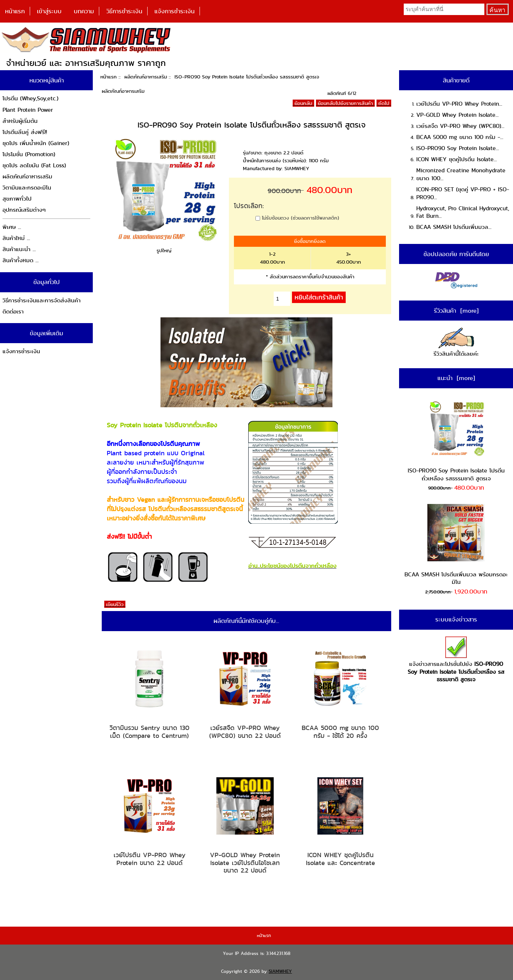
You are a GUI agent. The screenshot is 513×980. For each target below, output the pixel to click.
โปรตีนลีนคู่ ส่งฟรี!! (25, 132)
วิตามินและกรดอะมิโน (27, 188)
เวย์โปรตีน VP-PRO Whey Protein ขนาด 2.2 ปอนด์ (150, 859)
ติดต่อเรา (13, 311)
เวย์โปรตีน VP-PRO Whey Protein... (459, 104)
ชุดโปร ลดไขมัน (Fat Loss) (34, 165)
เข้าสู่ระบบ (49, 11)
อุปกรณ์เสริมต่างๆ (24, 210)
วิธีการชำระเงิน (124, 11)
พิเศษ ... (12, 227)
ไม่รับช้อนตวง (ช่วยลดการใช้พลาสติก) (301, 217)
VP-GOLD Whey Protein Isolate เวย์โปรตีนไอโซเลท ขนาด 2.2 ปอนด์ (245, 863)
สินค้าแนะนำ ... (19, 249)
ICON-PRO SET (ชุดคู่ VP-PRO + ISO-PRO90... (463, 193)
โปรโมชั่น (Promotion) (29, 154)
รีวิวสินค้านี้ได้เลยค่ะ (456, 343)
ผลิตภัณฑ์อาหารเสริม (146, 77)
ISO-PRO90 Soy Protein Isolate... (458, 148)
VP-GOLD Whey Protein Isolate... (457, 115)
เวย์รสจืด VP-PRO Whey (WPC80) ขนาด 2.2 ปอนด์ (245, 732)
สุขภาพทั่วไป (17, 199)
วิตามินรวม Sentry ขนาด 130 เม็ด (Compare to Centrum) (150, 732)
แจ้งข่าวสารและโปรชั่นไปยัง (456, 660)
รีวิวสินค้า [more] (456, 311)
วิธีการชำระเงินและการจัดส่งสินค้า (42, 300)
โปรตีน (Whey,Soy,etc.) (30, 98)
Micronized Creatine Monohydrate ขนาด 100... (461, 174)
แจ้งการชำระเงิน (174, 11)
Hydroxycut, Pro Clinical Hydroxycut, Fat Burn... (463, 212)
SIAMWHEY (280, 971)
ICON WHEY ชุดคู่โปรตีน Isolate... (457, 159)
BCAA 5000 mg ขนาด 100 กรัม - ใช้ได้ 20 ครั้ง (340, 732)
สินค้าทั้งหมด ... (21, 260)
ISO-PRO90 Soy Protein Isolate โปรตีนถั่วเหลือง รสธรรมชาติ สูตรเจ (456, 441)
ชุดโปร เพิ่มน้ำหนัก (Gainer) (36, 143)
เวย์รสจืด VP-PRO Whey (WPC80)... (460, 126)
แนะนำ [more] (456, 378)
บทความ (84, 11)
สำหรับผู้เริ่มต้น (20, 121)
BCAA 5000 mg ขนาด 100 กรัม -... (460, 137)
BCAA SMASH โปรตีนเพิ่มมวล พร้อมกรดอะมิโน (456, 545)
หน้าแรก (15, 11)
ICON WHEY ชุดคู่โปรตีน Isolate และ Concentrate (341, 859)
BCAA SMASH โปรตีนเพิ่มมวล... (454, 227)
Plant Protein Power (28, 110)
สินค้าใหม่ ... (16, 238)
